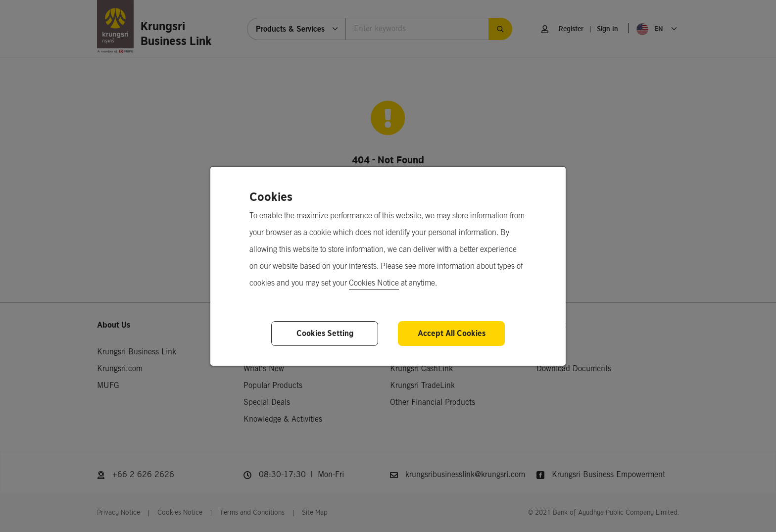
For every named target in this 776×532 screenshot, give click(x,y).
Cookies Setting (325, 333)
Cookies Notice (374, 283)
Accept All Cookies (452, 333)
